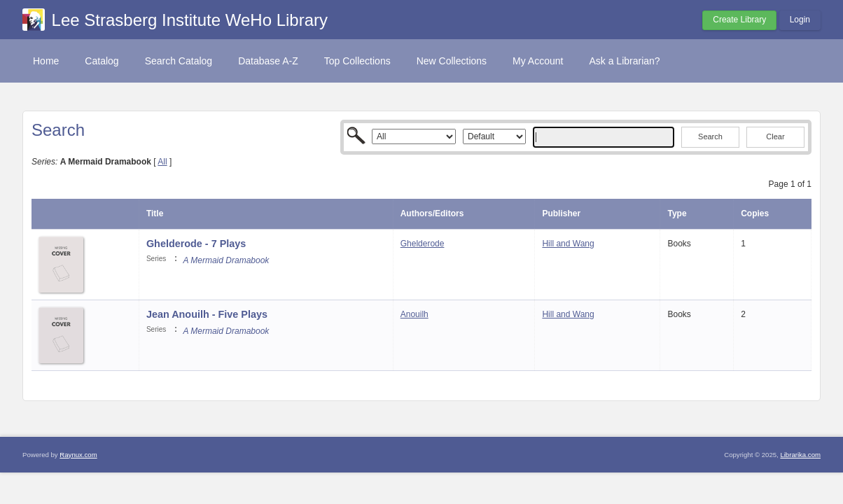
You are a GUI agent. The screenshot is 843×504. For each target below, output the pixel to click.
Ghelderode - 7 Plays (196, 244)
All (162, 162)
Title (155, 213)
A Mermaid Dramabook (226, 260)
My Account (538, 61)
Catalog (102, 61)
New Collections (452, 61)
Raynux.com (78, 455)
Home (46, 61)
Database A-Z (268, 61)
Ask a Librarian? (624, 61)
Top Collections (357, 61)
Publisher (561, 213)
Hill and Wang (568, 244)
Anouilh (414, 314)
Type (677, 213)
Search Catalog (179, 61)
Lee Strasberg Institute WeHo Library (190, 20)
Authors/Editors (432, 213)
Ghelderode (423, 244)
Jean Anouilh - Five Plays (207, 314)
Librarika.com (800, 455)
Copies (755, 213)
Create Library (739, 20)
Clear (775, 136)
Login (800, 20)
